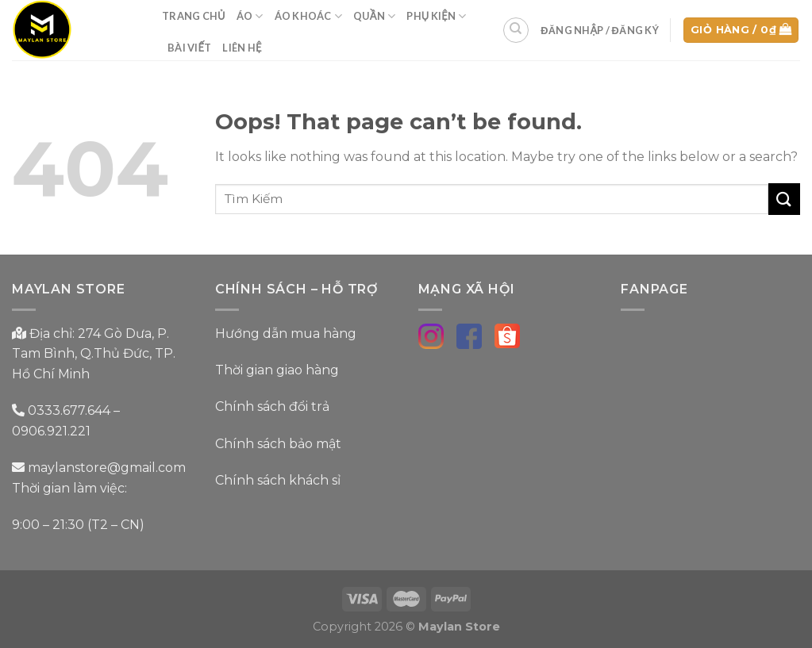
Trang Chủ (194, 16)
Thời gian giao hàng (277, 370)
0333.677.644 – (74, 410)
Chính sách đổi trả (272, 406)
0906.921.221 (51, 431)
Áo (250, 16)
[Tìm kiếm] (516, 30)
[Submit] (784, 199)
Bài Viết (189, 48)
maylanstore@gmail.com (105, 468)
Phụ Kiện (436, 16)
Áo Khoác (309, 16)
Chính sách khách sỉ (278, 480)
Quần (374, 16)
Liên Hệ (242, 48)
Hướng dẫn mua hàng (286, 334)
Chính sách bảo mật (278, 444)
